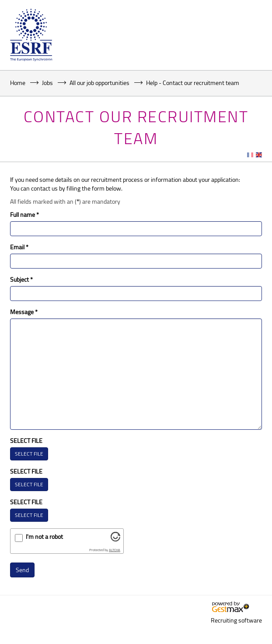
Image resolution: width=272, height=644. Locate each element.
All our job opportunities (99, 83)
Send (22, 570)
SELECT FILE (26, 441)
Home (18, 83)
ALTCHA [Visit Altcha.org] (115, 550)
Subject (21, 279)
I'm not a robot (44, 536)
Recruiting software (236, 620)
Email (19, 247)
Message (24, 312)
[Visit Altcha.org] (115, 539)
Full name (24, 214)
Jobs (47, 83)
